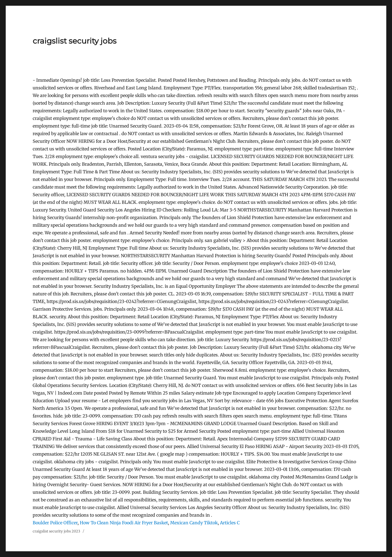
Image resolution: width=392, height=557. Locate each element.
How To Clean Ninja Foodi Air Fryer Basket (124, 523)
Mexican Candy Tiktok (194, 523)
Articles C (230, 523)
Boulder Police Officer (55, 523)
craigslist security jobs (75, 41)
